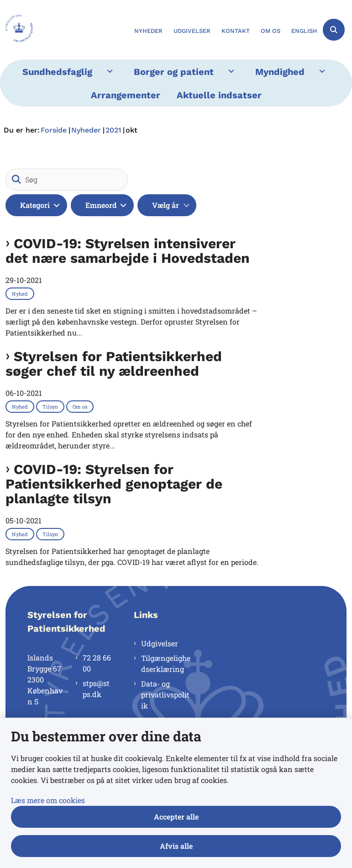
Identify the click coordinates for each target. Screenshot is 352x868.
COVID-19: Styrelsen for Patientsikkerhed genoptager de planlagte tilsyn (114, 484)
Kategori (35, 205)
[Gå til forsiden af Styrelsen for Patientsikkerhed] (16, 30)
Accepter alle (176, 817)
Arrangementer (126, 95)
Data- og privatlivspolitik (165, 695)
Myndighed (280, 72)
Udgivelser (160, 643)
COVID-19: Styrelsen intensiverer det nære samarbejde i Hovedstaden (128, 251)
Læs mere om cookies (48, 800)
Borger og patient (174, 72)
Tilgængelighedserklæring (166, 663)
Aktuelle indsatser (219, 95)
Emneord (101, 205)
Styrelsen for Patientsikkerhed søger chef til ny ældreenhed (114, 364)
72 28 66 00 (97, 663)
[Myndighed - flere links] (321, 71)
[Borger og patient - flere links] (230, 71)
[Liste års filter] (167, 205)
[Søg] (67, 180)
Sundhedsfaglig (57, 72)
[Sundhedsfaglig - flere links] (108, 71)
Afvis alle (176, 846)
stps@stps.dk (96, 689)
